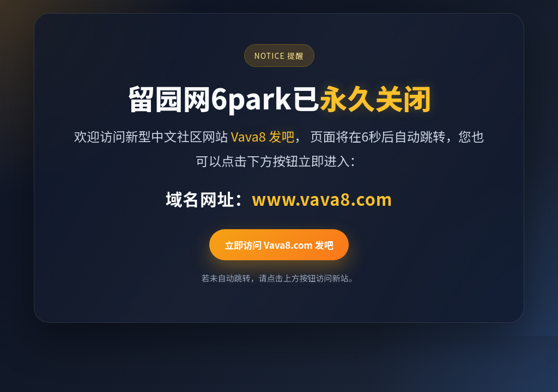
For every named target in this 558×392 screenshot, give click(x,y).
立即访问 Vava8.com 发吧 (279, 245)
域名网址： (279, 198)
